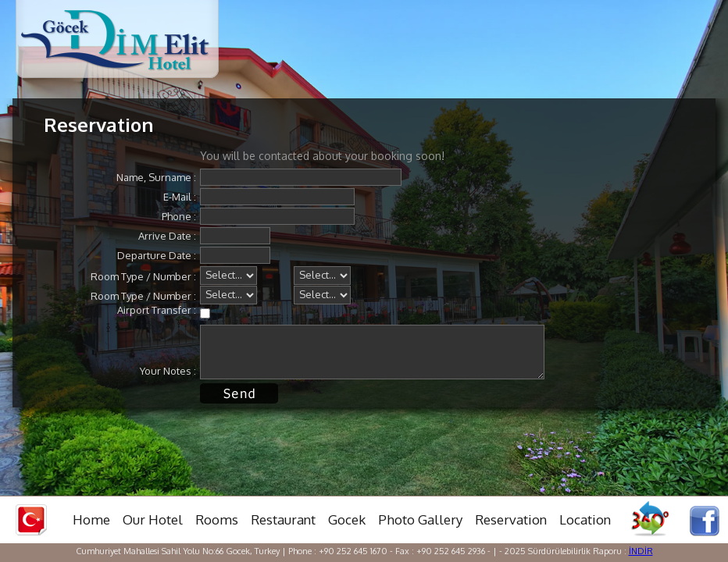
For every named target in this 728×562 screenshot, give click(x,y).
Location (585, 519)
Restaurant (283, 519)
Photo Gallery (420, 519)
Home (91, 519)
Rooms (217, 519)
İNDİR (641, 551)
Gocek (347, 519)
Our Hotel (153, 519)
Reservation (511, 519)
